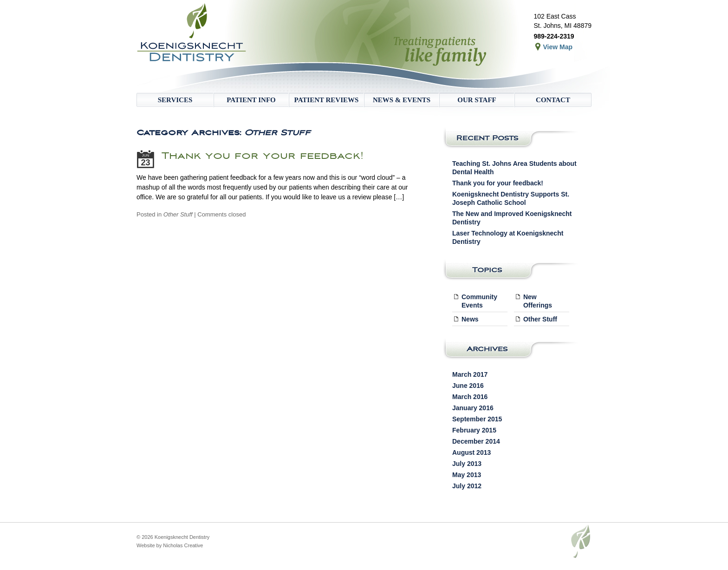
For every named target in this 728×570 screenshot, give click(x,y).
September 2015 (477, 419)
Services (175, 100)
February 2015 (474, 430)
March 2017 (470, 374)
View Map (558, 47)
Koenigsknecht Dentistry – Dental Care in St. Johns (195, 46)
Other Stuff (178, 214)
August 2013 (471, 452)
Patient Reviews (327, 100)
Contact (553, 100)
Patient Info (251, 100)
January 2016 (473, 408)
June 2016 (468, 386)
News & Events (402, 100)
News (470, 319)
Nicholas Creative (183, 545)
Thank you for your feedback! (263, 156)
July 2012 (467, 486)
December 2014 (476, 441)
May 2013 (467, 475)
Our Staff (477, 100)
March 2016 (470, 397)
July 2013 (467, 464)
